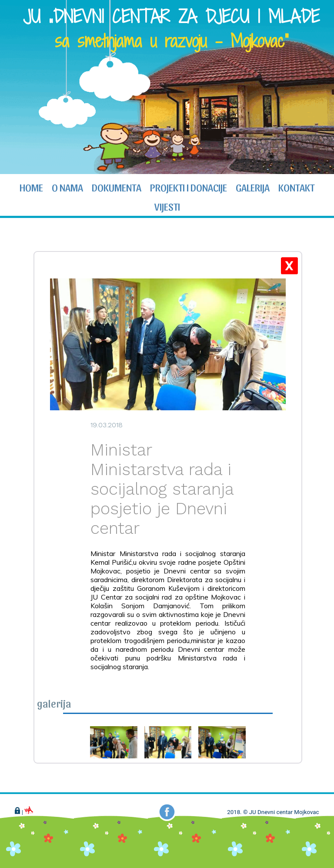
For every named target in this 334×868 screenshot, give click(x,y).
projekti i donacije (189, 187)
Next (323, 88)
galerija (253, 187)
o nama (67, 187)
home (31, 187)
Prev (11, 88)
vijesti (167, 206)
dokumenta (117, 187)
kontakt (296, 187)
